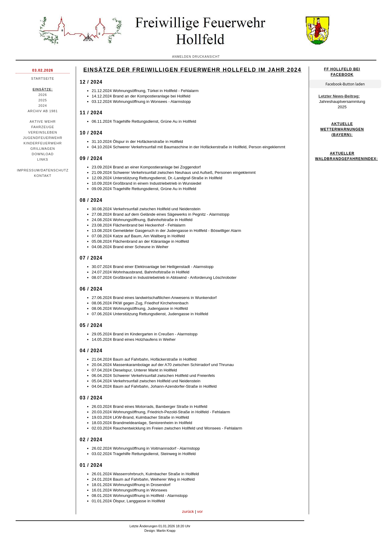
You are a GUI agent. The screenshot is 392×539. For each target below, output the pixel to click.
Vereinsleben (43, 132)
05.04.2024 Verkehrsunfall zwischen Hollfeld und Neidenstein (146, 381)
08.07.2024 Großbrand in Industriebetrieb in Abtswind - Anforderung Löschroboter (164, 277)
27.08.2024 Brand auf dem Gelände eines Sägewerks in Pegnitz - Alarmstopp (161, 214)
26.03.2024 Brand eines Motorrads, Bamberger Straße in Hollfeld (150, 407)
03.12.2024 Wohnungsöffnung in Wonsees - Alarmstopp (141, 102)
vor (200, 511)
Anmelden (182, 57)
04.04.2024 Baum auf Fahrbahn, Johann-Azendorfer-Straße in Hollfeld (154, 386)
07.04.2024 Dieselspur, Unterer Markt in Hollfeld (134, 370)
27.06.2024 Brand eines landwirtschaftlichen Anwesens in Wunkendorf (154, 298)
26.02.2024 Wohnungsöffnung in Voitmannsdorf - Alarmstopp (146, 448)
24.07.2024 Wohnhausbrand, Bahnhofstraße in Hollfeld (141, 272)
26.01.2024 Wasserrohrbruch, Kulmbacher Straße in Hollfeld (145, 474)
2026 (43, 95)
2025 (43, 100)
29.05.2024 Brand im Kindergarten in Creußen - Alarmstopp (145, 334)
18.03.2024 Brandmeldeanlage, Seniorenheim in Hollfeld (142, 423)
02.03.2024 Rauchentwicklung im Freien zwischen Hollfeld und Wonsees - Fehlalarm (167, 428)
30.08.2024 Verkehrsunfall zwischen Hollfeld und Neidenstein (146, 209)
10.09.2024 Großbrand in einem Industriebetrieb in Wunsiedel (146, 183)
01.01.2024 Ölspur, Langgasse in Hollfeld (128, 501)
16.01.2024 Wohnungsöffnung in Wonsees (129, 490)
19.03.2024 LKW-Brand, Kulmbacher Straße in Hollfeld (140, 417)
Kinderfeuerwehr (43, 143)
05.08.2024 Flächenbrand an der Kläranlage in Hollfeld (140, 241)
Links (43, 159)
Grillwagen (43, 149)
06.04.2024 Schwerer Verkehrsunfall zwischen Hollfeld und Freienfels (153, 376)
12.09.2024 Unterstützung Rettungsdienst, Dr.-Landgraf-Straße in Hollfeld (157, 178)
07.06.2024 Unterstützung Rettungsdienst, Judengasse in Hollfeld (150, 314)
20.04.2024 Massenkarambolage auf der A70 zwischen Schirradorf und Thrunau (163, 365)
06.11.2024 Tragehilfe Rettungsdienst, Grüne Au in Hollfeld (144, 121)
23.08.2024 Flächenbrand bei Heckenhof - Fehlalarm (139, 225)
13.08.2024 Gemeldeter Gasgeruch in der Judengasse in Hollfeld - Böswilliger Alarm (166, 231)
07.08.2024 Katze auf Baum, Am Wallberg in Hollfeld (138, 236)
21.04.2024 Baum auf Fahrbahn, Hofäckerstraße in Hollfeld (144, 359)
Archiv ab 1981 (43, 111)
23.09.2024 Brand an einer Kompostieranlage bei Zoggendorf (146, 167)
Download (43, 154)
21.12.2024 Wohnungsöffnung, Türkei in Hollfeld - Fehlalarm (145, 91)
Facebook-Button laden (345, 84)
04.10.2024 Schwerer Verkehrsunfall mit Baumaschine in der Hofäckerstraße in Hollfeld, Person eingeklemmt (188, 147)
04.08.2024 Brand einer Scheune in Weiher (130, 247)
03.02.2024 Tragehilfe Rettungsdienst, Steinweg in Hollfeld (144, 454)
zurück (188, 511)
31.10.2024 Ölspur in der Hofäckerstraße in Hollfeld (137, 142)
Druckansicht (206, 57)
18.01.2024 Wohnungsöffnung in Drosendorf (131, 485)
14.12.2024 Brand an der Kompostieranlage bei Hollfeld (141, 96)
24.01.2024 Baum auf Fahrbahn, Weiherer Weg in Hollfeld (143, 479)
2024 (43, 106)
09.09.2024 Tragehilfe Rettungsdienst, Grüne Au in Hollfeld (144, 189)
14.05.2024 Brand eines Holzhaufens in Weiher (134, 339)
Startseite (43, 79)
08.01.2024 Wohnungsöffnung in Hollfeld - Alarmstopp (140, 496)
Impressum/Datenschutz (43, 170)
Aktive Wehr (43, 122)
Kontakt (43, 176)
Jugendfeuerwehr (43, 138)
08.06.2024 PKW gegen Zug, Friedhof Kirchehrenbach (140, 303)
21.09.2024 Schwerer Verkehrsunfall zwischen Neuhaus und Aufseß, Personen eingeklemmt (174, 172)
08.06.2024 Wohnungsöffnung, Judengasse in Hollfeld (140, 308)
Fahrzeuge (43, 127)
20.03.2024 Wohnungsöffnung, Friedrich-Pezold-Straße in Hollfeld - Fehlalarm (161, 412)
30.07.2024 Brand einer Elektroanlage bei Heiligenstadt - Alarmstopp (153, 267)
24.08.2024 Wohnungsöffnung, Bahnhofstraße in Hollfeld (142, 220)
